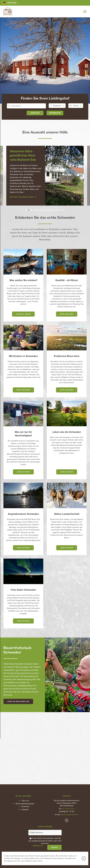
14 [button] (59, 210)
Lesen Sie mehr (23, 472)
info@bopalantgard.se (70, 743)
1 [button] (26, 210)
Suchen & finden (23, 314)
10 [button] (49, 210)
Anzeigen (35, 114)
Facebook (25, 735)
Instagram (25, 738)
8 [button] (44, 210)
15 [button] (61, 210)
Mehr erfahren (67, 314)
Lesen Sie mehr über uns (18, 702)
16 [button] (64, 210)
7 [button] (41, 210)
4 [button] (34, 210)
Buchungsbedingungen (25, 732)
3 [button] (31, 210)
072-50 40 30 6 (68, 737)
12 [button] (54, 210)
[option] (45, 176)
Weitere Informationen (22, 197)
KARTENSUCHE (55, 114)
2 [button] (29, 210)
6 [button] (39, 210)
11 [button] (51, 210)
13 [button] (56, 210)
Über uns (25, 729)
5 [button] (36, 210)
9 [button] (46, 210)
